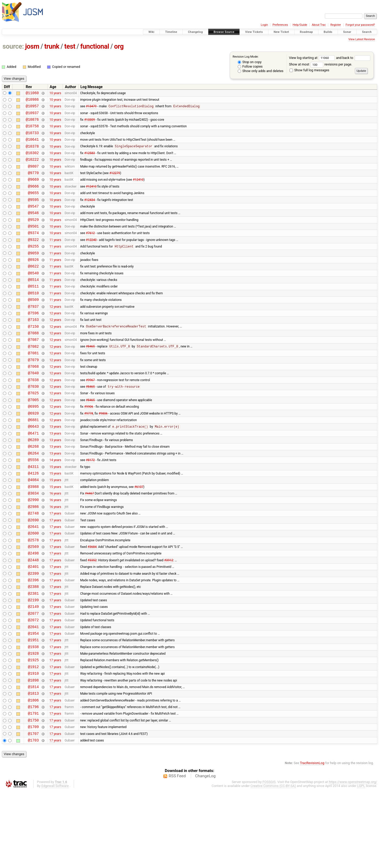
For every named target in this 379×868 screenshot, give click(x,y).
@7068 (33, 399)
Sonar (347, 32)
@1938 (33, 713)
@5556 (33, 504)
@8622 (33, 287)
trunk (52, 46)
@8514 (33, 302)
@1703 (33, 817)
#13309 (90, 123)
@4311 (33, 511)
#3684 (92, 601)
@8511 (33, 310)
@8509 (33, 325)
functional (95, 46)
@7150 (33, 355)
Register (336, 25)
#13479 (91, 109)
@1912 (33, 735)
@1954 (33, 698)
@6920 (33, 452)
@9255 (33, 265)
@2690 (33, 571)
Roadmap (306, 32)
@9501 (33, 243)
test (70, 46)
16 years (55, 541)
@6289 (33, 481)
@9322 (33, 258)
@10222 (32, 168)
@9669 (33, 190)
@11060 (32, 94)
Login (264, 25)
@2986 (33, 556)
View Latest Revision (362, 39)
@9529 (33, 235)
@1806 (33, 773)
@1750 (33, 795)
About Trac (319, 25)
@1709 (33, 802)
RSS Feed (177, 853)
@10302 (32, 161)
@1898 (33, 750)
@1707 (33, 810)
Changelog (195, 32)
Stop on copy (250, 62)
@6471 (33, 474)
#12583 (90, 160)
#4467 (89, 541)
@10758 (32, 131)
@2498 (33, 608)
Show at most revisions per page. (321, 64)
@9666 (33, 198)
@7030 (33, 422)
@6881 (33, 459)
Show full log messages (309, 70)
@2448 (33, 616)
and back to (353, 58)
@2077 (33, 676)
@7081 (33, 384)
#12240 (91, 258)
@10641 (32, 146)
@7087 (33, 369)
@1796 (33, 780)
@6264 (33, 496)
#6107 (139, 534)
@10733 (32, 138)
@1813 (33, 765)
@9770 (33, 183)
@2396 (33, 638)
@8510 (33, 317)
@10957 (32, 108)
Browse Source (224, 32)
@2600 (33, 586)
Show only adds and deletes (261, 71)
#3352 (92, 616)
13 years (55, 467)
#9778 (89, 452)
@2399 (33, 631)
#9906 (89, 444)
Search (367, 32)
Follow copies (250, 66)
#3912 (169, 616)
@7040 (33, 407)
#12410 (138, 190)
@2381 (33, 653)
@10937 (32, 116)
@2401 (33, 623)
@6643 (33, 466)
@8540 (33, 295)
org (119, 46)
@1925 (33, 728)
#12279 (115, 183)
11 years (55, 258)
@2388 (33, 646)
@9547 (33, 220)
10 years (55, 93)
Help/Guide (300, 25)
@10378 (32, 153)
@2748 (33, 564)
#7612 (90, 250)
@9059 (33, 273)
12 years (55, 332)
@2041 (33, 691)
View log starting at (313, 58)
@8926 (33, 280)
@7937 (33, 332)
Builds (328, 32)
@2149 (33, 668)
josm (32, 46)
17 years (55, 564)
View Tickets (254, 32)
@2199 (33, 661)
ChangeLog (205, 853)
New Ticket (281, 32)
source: (13, 46)
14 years (55, 504)
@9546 (33, 228)
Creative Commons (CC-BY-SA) (273, 863)
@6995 (33, 444)
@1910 (33, 743)
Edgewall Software (55, 863)
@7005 (33, 437)
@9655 (33, 205)
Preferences (280, 25)
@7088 (33, 362)
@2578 (33, 594)
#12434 (90, 213)
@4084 (33, 526)
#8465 (90, 377)
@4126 (33, 519)
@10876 (32, 123)
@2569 (33, 601)
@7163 (33, 347)
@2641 (33, 579)
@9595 (33, 213)
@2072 (33, 683)
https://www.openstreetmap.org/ (353, 859)
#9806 (103, 452)
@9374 (33, 250)
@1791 (33, 787)
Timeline (171, 32)
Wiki (151, 32)
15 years (55, 511)
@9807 (33, 176)
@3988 (33, 534)
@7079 (33, 392)
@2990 (33, 549)
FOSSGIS (269, 859)
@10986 (32, 101)
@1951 (33, 705)
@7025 (33, 429)
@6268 (33, 489)
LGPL (361, 863)
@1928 (33, 720)
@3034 (33, 541)
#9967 (90, 414)
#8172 (90, 504)
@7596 (33, 340)
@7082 (33, 377)
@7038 (33, 414)
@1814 (33, 758)
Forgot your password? (360, 25)
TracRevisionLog (312, 840)
